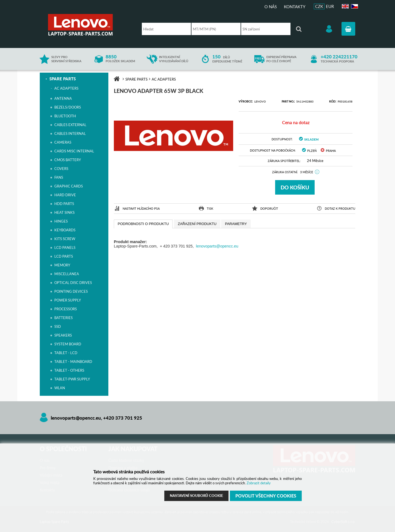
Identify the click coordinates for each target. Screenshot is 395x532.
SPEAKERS (63, 335)
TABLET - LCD (66, 353)
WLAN (60, 388)
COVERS (61, 169)
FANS (59, 177)
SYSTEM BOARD (68, 344)
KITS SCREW (65, 239)
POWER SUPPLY (68, 300)
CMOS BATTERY (68, 160)
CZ (354, 6)
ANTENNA (63, 98)
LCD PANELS (65, 247)
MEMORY (62, 265)
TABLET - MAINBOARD (73, 362)
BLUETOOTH (65, 116)
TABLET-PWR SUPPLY (72, 379)
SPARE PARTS (63, 79)
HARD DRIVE (65, 195)
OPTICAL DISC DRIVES (73, 283)
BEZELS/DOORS (68, 107)
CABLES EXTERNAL (70, 125)
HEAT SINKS (64, 212)
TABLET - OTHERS (69, 370)
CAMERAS (63, 142)
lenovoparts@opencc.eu (217, 246)
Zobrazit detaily (259, 483)
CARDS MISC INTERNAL (74, 151)
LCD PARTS (64, 256)
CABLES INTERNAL (70, 133)
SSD (58, 326)
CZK (319, 6)
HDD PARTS (64, 204)
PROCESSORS (66, 309)
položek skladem (120, 59)
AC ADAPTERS (66, 88)
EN (345, 6)
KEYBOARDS (65, 230)
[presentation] (143, 224)
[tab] (143, 224)
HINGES (61, 221)
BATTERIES (64, 318)
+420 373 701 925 (123, 418)
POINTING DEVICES (71, 291)
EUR (330, 6)
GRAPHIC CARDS (69, 186)
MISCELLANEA (67, 274)
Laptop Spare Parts (89, 25)
